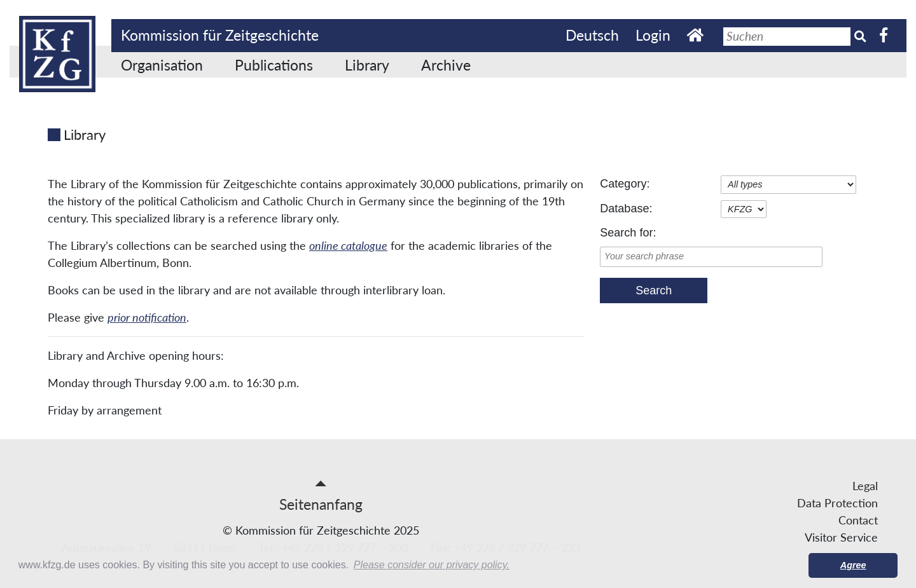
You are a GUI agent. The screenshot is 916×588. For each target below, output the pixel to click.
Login (653, 35)
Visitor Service (841, 537)
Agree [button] (853, 565)
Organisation (162, 65)
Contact (858, 520)
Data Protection (837, 503)
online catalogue (348, 245)
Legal (865, 486)
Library (367, 65)
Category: (625, 184)
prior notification (147, 317)
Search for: (628, 233)
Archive (446, 65)
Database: (626, 209)
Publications (274, 65)
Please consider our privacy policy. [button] (432, 565)
